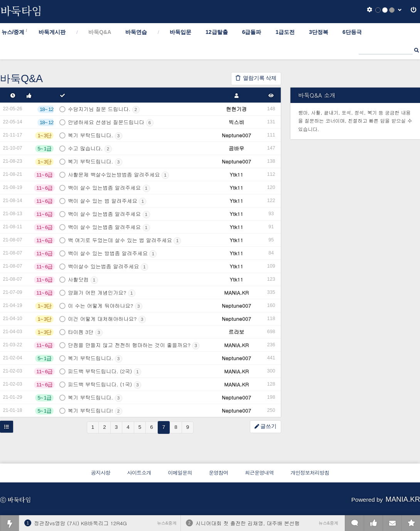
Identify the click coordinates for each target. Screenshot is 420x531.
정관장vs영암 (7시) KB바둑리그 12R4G (80, 523)
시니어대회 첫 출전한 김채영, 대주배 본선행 (248, 523)
